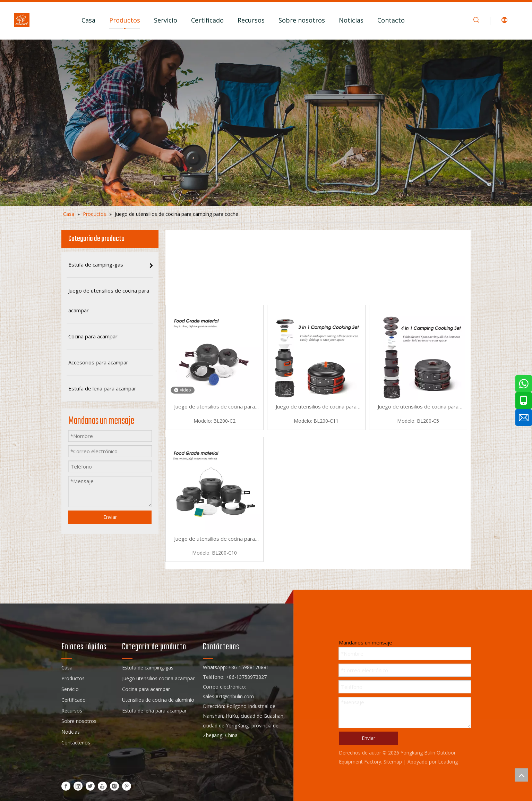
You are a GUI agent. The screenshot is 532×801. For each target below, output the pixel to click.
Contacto (391, 20)
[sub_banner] (266, 123)
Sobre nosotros (302, 20)
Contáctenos (76, 743)
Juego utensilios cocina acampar (158, 678)
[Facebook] (66, 786)
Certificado (207, 20)
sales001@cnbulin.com (228, 696)
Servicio (166, 20)
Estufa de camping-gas (148, 668)
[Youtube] (102, 786)
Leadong (448, 762)
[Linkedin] (78, 786)
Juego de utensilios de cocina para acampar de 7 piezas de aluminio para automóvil (418, 407)
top (521, 775)
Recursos (251, 20)
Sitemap (393, 762)
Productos (125, 20)
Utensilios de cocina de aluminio (158, 700)
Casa (88, 20)
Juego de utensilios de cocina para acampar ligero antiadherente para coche (215, 539)
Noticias (351, 20)
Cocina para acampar (146, 689)
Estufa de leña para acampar (154, 711)
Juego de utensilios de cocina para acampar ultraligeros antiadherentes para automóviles (215, 407)
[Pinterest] (127, 786)
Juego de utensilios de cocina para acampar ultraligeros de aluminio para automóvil (316, 407)
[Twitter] (90, 786)
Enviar (110, 517)
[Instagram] (114, 786)
